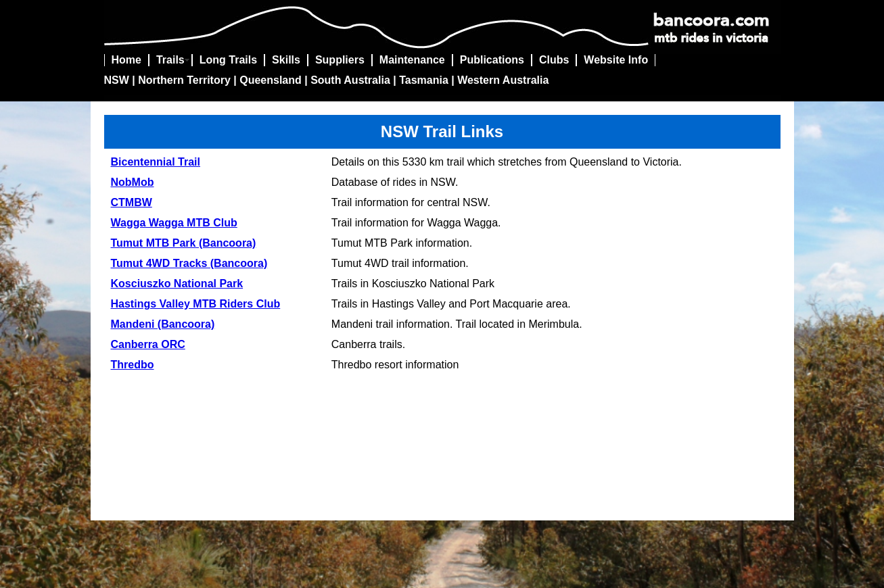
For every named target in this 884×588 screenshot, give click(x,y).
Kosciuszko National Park (177, 284)
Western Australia (503, 80)
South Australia (350, 80)
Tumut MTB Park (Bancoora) (184, 243)
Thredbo (133, 365)
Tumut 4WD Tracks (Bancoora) (189, 263)
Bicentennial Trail (156, 162)
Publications (492, 60)
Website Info (616, 60)
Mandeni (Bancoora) (163, 324)
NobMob (133, 182)
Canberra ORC (148, 344)
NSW (117, 80)
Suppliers (340, 60)
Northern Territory (184, 80)
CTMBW (132, 202)
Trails (170, 60)
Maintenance (412, 60)
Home (126, 60)
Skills (286, 60)
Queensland (271, 80)
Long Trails (228, 60)
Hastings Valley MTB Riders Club (196, 304)
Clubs (554, 60)
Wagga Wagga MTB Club (174, 223)
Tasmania (424, 80)
